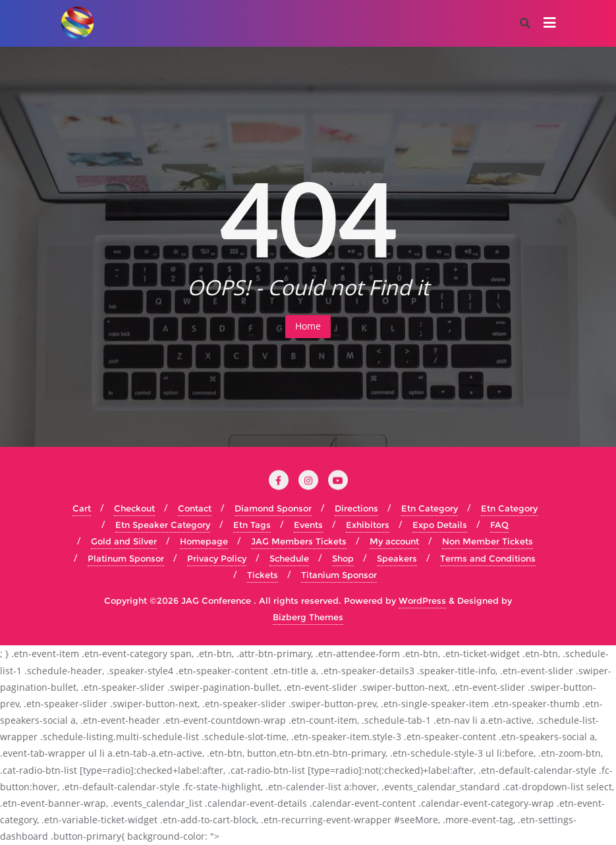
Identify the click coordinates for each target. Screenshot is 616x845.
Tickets (263, 575)
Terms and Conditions (488, 558)
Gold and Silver (124, 541)
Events (308, 525)
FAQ (499, 525)
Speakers (397, 558)
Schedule (289, 558)
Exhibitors (368, 525)
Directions (356, 508)
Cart (82, 508)
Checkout (134, 508)
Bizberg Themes (308, 617)
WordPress (422, 600)
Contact (195, 508)
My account (394, 541)
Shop (343, 558)
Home (308, 326)
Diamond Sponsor (273, 508)
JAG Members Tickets (299, 541)
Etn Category (430, 508)
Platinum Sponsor (126, 558)
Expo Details (440, 525)
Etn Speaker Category (163, 525)
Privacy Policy (217, 558)
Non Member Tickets (488, 541)
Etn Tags (252, 525)
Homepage (204, 541)
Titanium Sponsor (339, 575)
